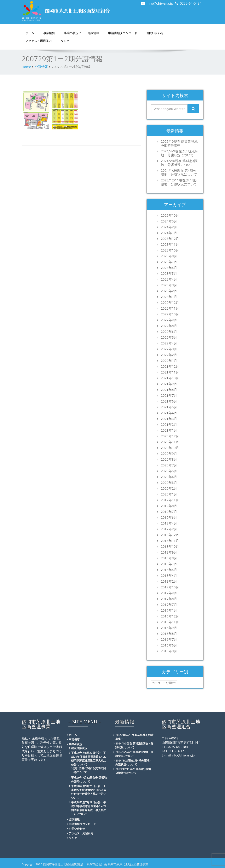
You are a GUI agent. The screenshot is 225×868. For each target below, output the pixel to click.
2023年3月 (169, 285)
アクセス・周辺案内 (39, 41)
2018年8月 (169, 558)
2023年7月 (169, 262)
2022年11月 (170, 308)
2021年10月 (170, 378)
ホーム (30, 33)
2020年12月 (170, 436)
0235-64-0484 (191, 3)
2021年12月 (170, 367)
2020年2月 (169, 489)
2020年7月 (169, 465)
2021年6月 (169, 401)
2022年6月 (169, 332)
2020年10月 (170, 448)
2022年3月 (169, 349)
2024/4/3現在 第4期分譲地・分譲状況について (179, 153)
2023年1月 (169, 297)
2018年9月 (169, 552)
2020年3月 (169, 483)
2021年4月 (169, 413)
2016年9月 (169, 628)
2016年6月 (169, 645)
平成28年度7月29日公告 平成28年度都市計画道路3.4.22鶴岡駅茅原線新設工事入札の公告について (89, 808)
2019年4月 (169, 523)
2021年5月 (169, 407)
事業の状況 (72, 33)
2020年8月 (169, 459)
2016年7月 (169, 640)
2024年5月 (169, 221)
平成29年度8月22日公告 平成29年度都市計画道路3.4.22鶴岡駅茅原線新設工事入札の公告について (89, 759)
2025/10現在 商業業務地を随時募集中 (179, 143)
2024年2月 (169, 227)
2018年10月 (170, 547)
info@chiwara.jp (160, 3)
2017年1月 (169, 610)
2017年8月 (169, 599)
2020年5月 (169, 471)
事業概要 (49, 33)
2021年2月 (169, 425)
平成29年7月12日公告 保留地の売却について (89, 779)
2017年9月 (169, 593)
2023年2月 (169, 291)
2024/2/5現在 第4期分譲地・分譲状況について (179, 163)
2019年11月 (170, 500)
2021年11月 (170, 372)
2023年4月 (169, 279)
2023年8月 (169, 256)
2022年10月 (170, 314)
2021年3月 (169, 419)
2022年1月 (169, 361)
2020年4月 (169, 477)
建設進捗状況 (79, 748)
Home (26, 67)
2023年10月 (170, 250)
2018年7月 (169, 564)
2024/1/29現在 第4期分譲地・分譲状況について (179, 173)
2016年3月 (169, 651)
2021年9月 (169, 384)
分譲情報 (93, 33)
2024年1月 (169, 233)
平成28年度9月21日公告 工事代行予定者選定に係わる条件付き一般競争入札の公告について (89, 792)
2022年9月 (169, 320)
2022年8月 (169, 326)
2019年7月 (169, 512)
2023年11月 (170, 245)
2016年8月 (169, 634)
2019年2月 (169, 529)
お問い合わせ (155, 33)
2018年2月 (169, 581)
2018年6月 (169, 570)
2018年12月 (170, 535)
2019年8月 (169, 506)
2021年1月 (169, 430)
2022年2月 (169, 355)
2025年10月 (170, 215)
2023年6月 (169, 268)
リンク (65, 41)
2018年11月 (170, 541)
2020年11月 (170, 442)
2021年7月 (169, 396)
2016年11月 (170, 622)
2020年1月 (169, 494)
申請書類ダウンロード (123, 33)
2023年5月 (169, 274)
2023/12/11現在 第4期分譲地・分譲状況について (179, 182)
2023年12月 (170, 239)
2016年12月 (170, 616)
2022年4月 (169, 343)
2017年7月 (169, 605)
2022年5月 (169, 337)
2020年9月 (169, 454)
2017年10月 (170, 587)
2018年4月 (169, 576)
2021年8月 (169, 390)
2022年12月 (170, 303)
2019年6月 (169, 518)
